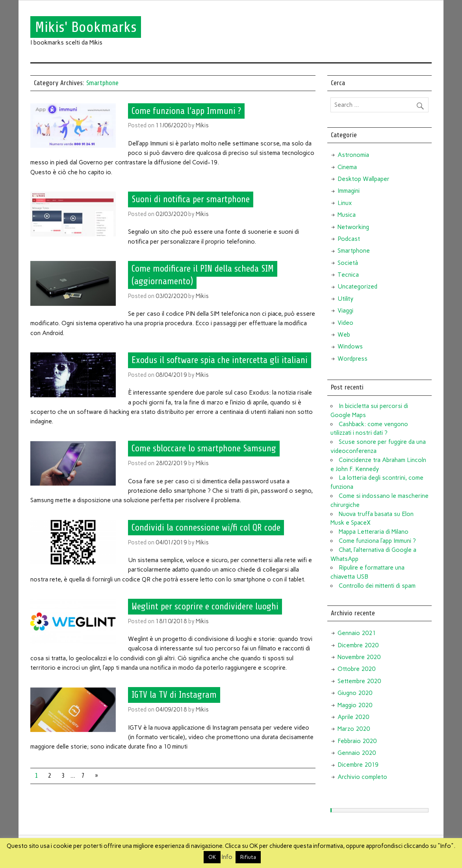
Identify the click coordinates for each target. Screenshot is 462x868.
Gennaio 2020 (357, 753)
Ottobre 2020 (356, 669)
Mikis (202, 125)
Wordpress (353, 359)
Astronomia (353, 155)
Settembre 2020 (359, 681)
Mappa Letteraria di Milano (374, 532)
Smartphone (354, 251)
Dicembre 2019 (358, 765)
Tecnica (348, 275)
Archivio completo (362, 777)
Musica (347, 215)
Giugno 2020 (355, 693)
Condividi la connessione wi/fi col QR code (206, 528)
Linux (345, 203)
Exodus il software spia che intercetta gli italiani (220, 360)
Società (348, 263)
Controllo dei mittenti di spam (377, 586)
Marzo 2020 (354, 729)
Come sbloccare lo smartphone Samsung (204, 449)
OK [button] (212, 857)
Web (344, 335)
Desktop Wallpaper (364, 179)
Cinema (347, 167)
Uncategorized (357, 287)
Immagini (349, 191)
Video (345, 323)
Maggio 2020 (355, 705)
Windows (350, 346)
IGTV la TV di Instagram (174, 695)
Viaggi (345, 311)
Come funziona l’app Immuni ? (186, 111)
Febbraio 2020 (357, 741)
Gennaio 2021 (357, 633)
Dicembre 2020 (358, 645)
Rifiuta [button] (248, 857)
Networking (353, 227)
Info (227, 857)
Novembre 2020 (359, 657)
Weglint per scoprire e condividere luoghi (205, 607)
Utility (345, 299)
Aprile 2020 (353, 717)
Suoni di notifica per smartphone (191, 199)
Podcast (349, 239)
